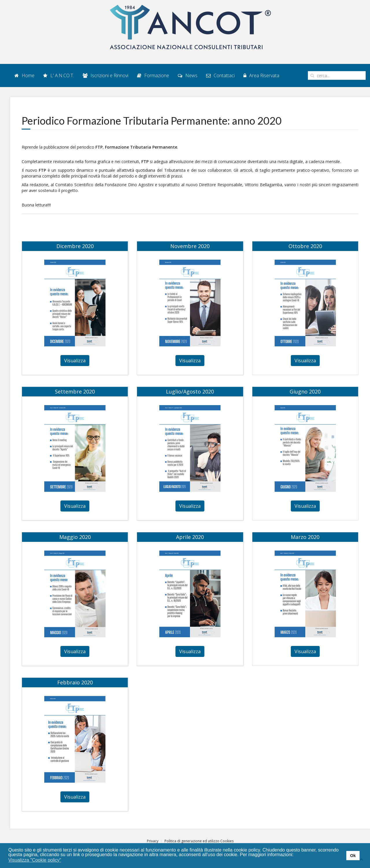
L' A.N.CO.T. (59, 75)
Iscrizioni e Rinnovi (106, 75)
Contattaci (220, 75)
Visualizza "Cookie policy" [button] (35, 860)
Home (24, 75)
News (188, 75)
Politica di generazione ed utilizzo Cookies (199, 841)
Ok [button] (353, 856)
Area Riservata (261, 75)
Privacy (153, 841)
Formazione (153, 75)
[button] (65, 860)
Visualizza (75, 361)
